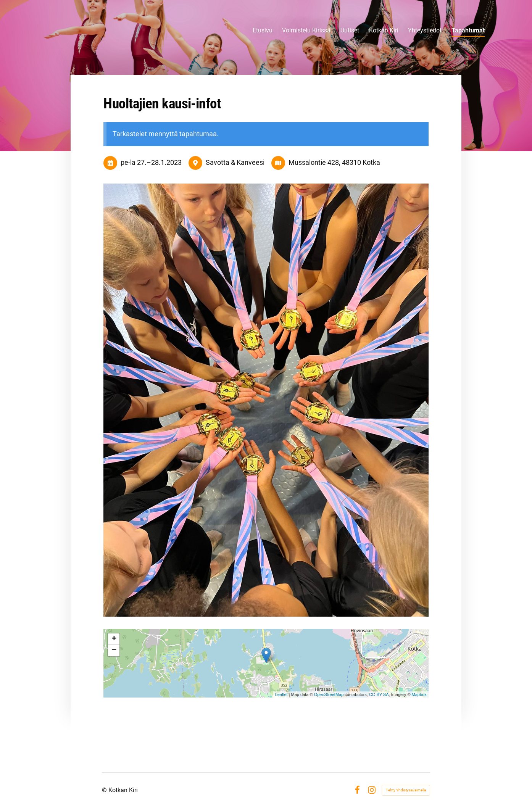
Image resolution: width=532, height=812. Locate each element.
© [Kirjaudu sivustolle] (105, 790)
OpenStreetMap (329, 694)
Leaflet (281, 694)
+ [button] (114, 639)
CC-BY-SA (379, 694)
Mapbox (419, 694)
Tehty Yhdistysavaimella (406, 790)
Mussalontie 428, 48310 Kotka (334, 162)
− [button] (114, 651)
